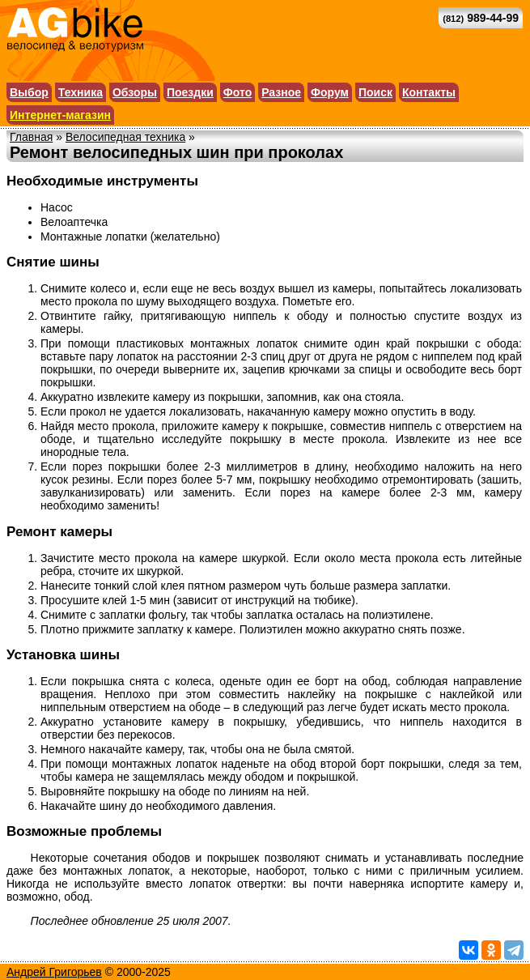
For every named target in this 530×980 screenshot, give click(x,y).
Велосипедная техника (125, 137)
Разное (281, 92)
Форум (330, 92)
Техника (81, 92)
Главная (31, 137)
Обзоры (135, 92)
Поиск (375, 92)
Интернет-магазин (60, 115)
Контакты (429, 92)
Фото (237, 92)
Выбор (29, 92)
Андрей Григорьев (54, 972)
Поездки (190, 92)
